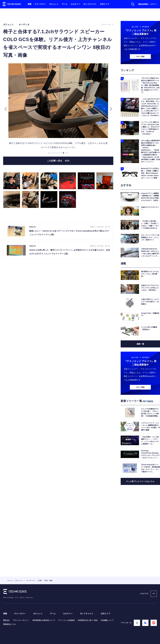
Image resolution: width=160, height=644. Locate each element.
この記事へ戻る (58, 174)
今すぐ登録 (140, 89)
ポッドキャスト (90, 4)
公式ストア (105, 4)
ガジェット (54, 4)
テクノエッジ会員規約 (67, 620)
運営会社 (6, 620)
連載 (29, 4)
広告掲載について (107, 620)
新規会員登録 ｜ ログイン (147, 4)
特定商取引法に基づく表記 (88, 620)
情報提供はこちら (10, 624)
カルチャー (75, 4)
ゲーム (65, 4)
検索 (133, 4)
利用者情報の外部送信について (44, 620)
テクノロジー (40, 4)
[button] (6, 122)
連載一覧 (140, 377)
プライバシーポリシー (21, 620)
